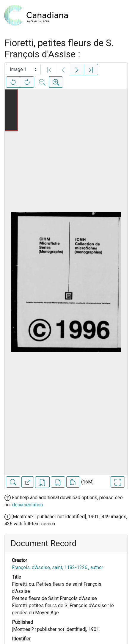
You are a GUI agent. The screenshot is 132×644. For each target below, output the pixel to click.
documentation (27, 505)
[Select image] (23, 70)
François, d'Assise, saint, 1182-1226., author (58, 567)
